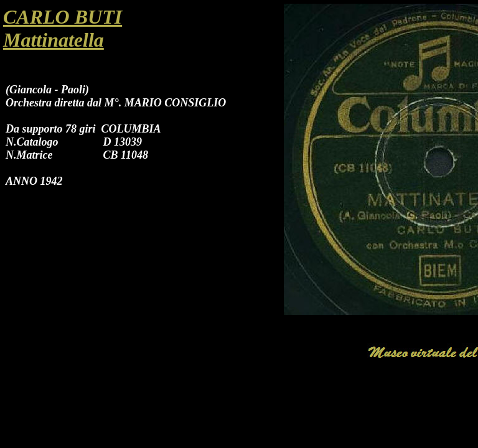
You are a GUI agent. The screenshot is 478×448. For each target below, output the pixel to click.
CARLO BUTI (63, 17)
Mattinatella (54, 40)
